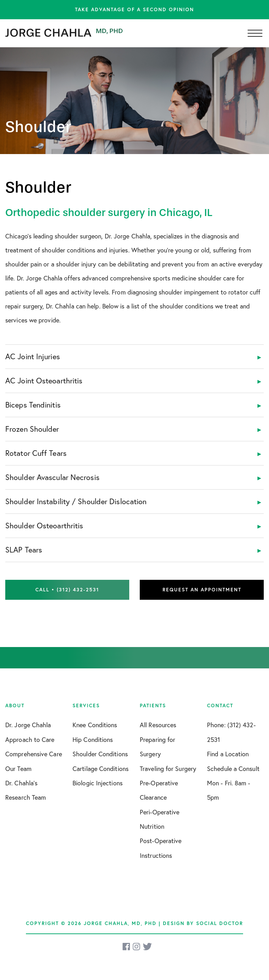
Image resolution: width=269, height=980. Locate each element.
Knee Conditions (95, 725)
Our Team (18, 769)
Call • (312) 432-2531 (67, 590)
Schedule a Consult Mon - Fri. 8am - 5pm (233, 783)
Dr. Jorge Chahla (28, 725)
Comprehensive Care (34, 754)
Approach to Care (30, 740)
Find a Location (228, 754)
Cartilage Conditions (101, 769)
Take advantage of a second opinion (134, 9)
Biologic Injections (98, 783)
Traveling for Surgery (168, 769)
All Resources (158, 725)
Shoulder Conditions (100, 754)
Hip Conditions (93, 740)
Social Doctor (220, 923)
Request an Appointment (202, 590)
